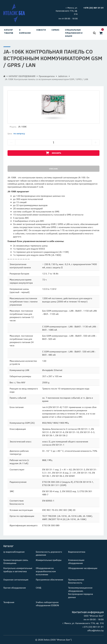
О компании (25, 31)
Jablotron (63, 76)
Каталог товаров (9, 31)
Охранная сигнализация (16, 580)
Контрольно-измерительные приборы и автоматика (18, 570)
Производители (47, 76)
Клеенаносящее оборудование (76, 561)
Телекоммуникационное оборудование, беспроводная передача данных (81, 592)
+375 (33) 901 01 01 (93, 627)
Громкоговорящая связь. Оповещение (16, 561)
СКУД (38, 588)
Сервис (56, 30)
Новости (41, 30)
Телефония (9, 602)
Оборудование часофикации (83, 568)
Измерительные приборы (49, 560)
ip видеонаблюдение (14, 552)
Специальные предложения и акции (74, 33)
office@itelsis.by (96, 630)
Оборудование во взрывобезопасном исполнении (46, 571)
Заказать (53, 153)
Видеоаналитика (77, 552)
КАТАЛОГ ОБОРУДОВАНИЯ (22, 76)
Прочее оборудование (15, 588)
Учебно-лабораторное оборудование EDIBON (47, 604)
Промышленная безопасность (76, 581)
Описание (53, 169)
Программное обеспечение (49, 580)
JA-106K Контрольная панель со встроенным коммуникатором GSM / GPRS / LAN (46, 79)
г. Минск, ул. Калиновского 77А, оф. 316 (67, 11)
